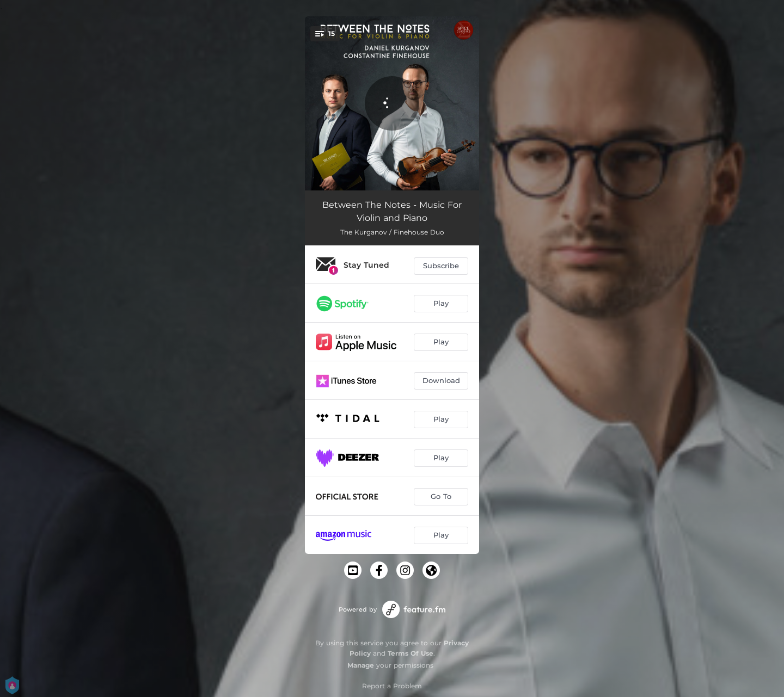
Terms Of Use (411, 653)
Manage (361, 665)
